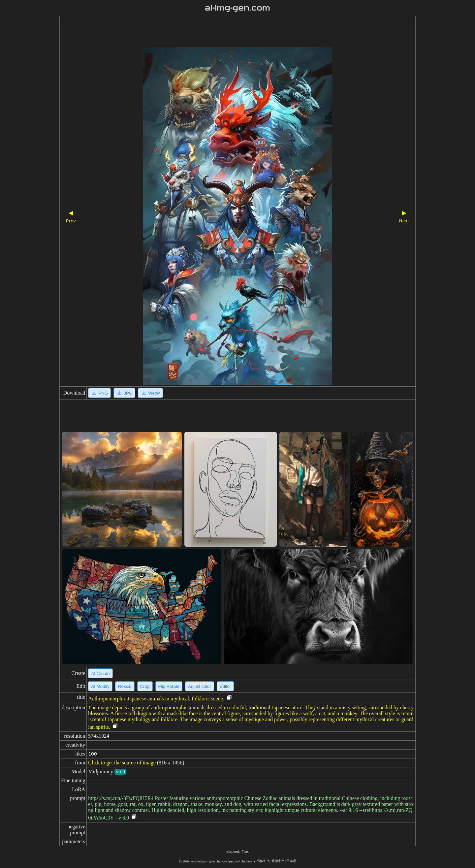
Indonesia (249, 861)
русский (235, 861)
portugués (209, 861)
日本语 (291, 861)
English (184, 861)
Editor (225, 686)
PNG (99, 393)
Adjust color (200, 686)
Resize (125, 686)
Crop (145, 686)
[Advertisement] (226, 32)
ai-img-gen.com (238, 8)
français (222, 861)
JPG (124, 393)
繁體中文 (278, 861)
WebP (150, 393)
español (196, 861)
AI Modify (100, 686)
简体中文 (263, 861)
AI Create (100, 674)
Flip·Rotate (169, 686)
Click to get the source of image (122, 763)
